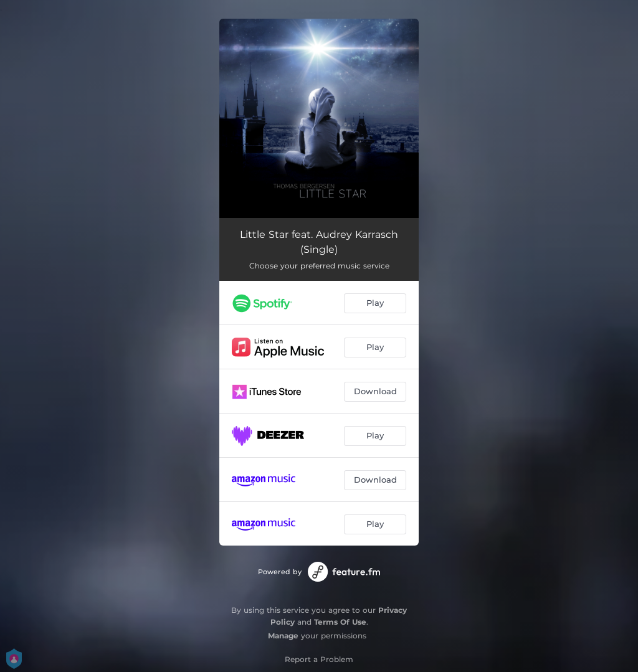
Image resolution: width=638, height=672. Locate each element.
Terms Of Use (340, 622)
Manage (283, 636)
